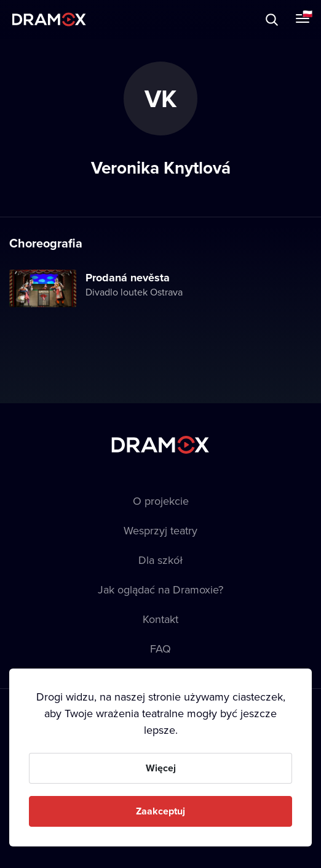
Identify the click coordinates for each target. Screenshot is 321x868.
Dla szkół (160, 560)
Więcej (161, 768)
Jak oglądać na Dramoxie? (160, 589)
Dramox (49, 19)
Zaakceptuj (160, 811)
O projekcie (161, 501)
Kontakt (160, 619)
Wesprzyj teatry (160, 530)
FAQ (160, 649)
